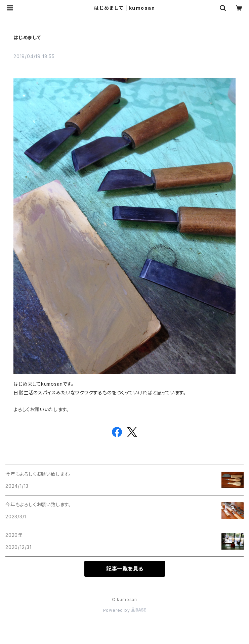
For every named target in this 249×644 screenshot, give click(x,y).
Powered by (125, 610)
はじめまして (27, 37)
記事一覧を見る (125, 569)
